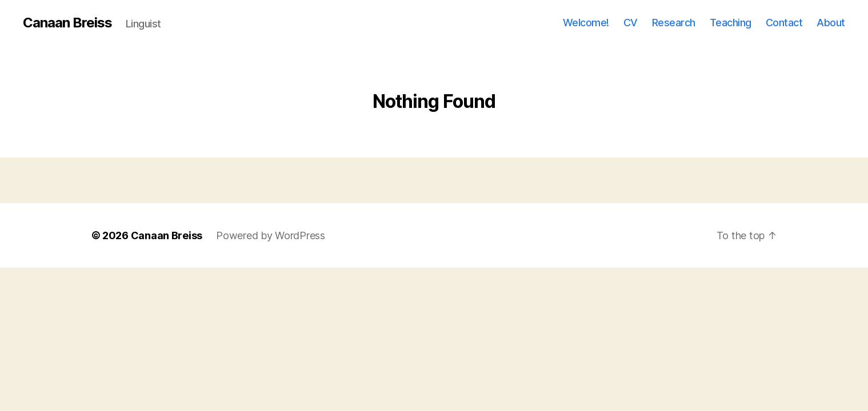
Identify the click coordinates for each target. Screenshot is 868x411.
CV (631, 23)
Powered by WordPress (271, 235)
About (831, 23)
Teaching (731, 23)
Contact (784, 23)
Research (674, 23)
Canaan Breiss (67, 23)
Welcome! (586, 23)
